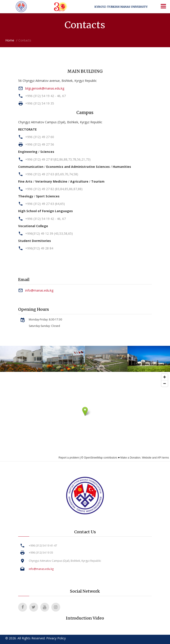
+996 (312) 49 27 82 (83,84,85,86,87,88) (54, 189)
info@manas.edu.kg (39, 290)
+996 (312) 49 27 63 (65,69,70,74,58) (52, 174)
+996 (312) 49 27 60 (40, 137)
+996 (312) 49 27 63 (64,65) (45, 204)
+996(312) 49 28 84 (39, 248)
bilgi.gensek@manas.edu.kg (45, 88)
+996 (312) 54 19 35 (40, 103)
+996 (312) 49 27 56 (40, 144)
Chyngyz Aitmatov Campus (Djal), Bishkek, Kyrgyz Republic (65, 561)
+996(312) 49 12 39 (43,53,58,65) (49, 233)
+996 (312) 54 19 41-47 (43, 546)
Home (10, 40)
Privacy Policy (56, 638)
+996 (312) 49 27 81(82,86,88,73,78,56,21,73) (58, 159)
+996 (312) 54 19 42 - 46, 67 (45, 96)
